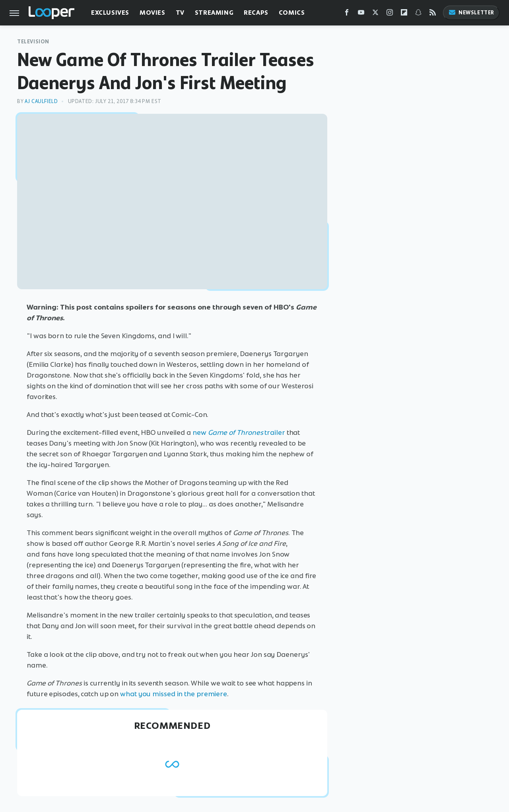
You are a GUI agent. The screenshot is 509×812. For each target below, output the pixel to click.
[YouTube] (361, 14)
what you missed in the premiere (174, 694)
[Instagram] (390, 14)
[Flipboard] (404, 14)
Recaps (256, 13)
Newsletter (471, 13)
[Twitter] (375, 14)
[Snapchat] (418, 14)
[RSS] (433, 14)
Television (33, 42)
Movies (153, 13)
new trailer (239, 432)
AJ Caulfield (41, 101)
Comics (292, 13)
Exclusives (110, 13)
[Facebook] (347, 14)
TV (180, 13)
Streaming (214, 13)
